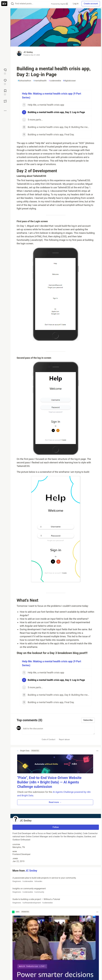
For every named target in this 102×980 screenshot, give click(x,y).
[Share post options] (5, 111)
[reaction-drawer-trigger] (5, 71)
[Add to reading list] (5, 92)
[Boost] (5, 101)
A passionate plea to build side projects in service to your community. (55, 880)
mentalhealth (40, 81)
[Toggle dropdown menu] (97, 751)
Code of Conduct (48, 739)
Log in (76, 4)
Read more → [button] (55, 802)
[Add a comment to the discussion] (58, 730)
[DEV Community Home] (4, 4)
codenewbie (55, 81)
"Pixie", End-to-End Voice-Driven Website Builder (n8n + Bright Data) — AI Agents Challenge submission (49, 782)
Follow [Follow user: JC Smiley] (56, 827)
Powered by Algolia (59, 4)
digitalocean (69, 81)
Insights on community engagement (55, 890)
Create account (91, 4)
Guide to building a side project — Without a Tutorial (55, 901)
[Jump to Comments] (5, 82)
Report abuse (64, 739)
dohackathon (24, 81)
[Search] (12, 4)
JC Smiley (28, 52)
